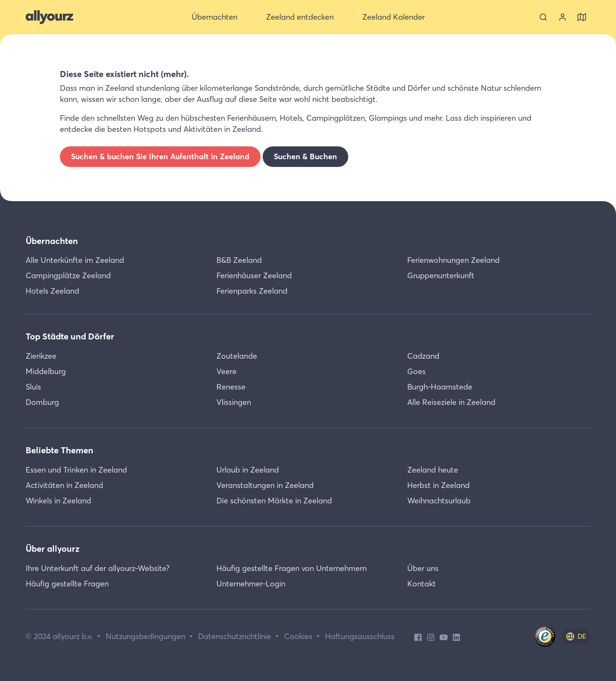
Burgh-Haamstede (440, 387)
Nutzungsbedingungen (145, 636)
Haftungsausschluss (360, 636)
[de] (576, 636)
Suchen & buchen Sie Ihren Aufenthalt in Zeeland (160, 156)
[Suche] (543, 17)
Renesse (231, 387)
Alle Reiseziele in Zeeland (451, 402)
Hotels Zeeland (52, 291)
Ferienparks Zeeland (252, 291)
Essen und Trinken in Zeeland (76, 470)
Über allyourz (53, 549)
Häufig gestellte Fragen (67, 584)
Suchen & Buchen (305, 156)
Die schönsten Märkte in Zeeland (274, 501)
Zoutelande (237, 356)
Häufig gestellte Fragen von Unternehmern (292, 568)
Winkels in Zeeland (58, 501)
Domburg (42, 402)
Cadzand (423, 356)
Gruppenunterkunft (441, 275)
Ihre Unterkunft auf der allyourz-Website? (98, 568)
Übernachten (52, 241)
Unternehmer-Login (251, 584)
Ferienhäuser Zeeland (254, 275)
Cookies (298, 636)
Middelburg (46, 371)
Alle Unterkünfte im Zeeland (75, 260)
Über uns (423, 568)
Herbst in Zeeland (438, 485)
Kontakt (422, 584)
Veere (227, 371)
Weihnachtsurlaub (439, 501)
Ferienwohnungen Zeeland (453, 260)
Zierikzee (41, 356)
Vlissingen (234, 402)
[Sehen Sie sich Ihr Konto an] (563, 17)
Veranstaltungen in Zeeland (265, 485)
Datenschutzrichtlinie (235, 636)
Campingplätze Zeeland (68, 275)
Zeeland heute (433, 470)
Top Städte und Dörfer (70, 336)
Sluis (33, 387)
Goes (416, 371)
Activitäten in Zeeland (64, 485)
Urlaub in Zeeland (248, 470)
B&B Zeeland (239, 260)
